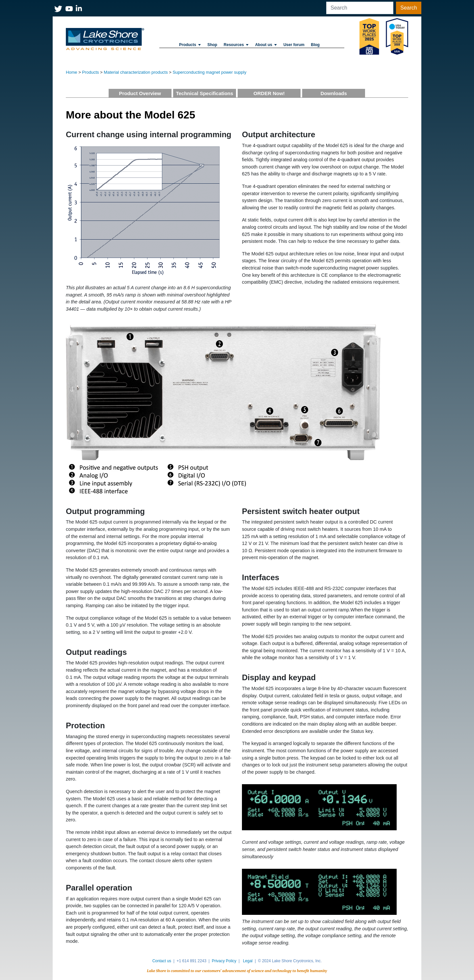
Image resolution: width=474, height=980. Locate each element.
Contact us (162, 961)
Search (409, 8)
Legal (248, 961)
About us (266, 45)
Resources (236, 45)
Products (190, 45)
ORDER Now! (269, 93)
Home (72, 72)
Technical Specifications (204, 93)
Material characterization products (136, 72)
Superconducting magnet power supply (209, 72)
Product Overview (140, 93)
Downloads (334, 93)
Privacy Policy (224, 961)
